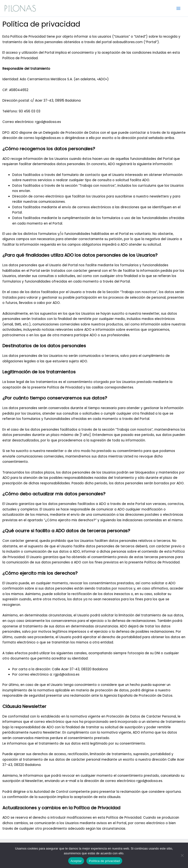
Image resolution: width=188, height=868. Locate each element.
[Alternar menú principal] (179, 8)
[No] (182, 855)
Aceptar (76, 861)
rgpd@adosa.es (48, 122)
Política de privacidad (104, 861)
